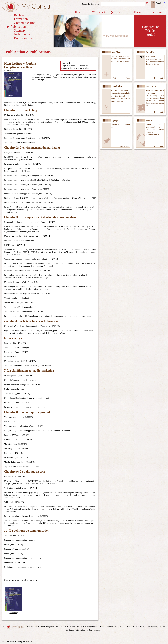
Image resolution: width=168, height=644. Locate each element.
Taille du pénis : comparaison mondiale (121, 92)
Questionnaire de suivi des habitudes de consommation (121, 99)
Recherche (21, 15)
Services (120, 12)
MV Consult (98, 12)
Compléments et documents (21, 580)
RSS (166, 2)
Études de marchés (12, 105)
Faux (128, 78)
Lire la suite (159, 78)
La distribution (27, 105)
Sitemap (19, 30)
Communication (25, 23)
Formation (21, 19)
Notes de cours (24, 34)
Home (78, 12)
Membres (157, 12)
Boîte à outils (23, 38)
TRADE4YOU (61, 626)
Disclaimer (70, 630)
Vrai (114, 78)
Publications (19, 27)
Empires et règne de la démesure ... (75, 66)
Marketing (14, 611)
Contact (138, 12)
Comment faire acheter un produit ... (76, 68)
